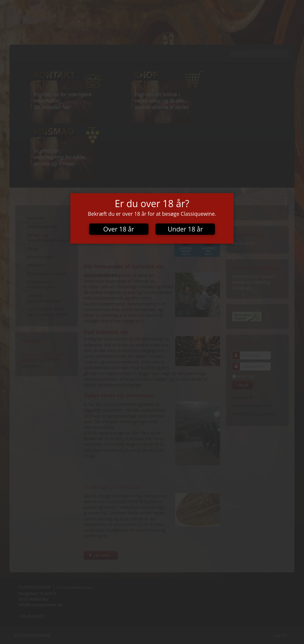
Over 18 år (119, 229)
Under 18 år (185, 229)
